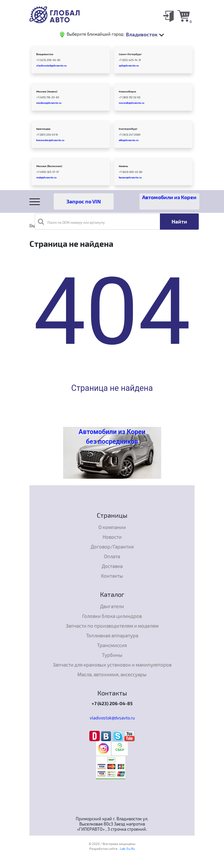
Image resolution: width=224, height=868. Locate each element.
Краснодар (43, 129)
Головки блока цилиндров (112, 616)
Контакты (112, 576)
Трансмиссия (112, 645)
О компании (112, 527)
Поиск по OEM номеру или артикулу (71, 222)
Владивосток (45, 54)
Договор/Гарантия (112, 547)
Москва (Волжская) (49, 166)
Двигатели (112, 606)
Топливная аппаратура (112, 635)
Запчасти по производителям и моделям (112, 626)
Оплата (112, 556)
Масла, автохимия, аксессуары (112, 674)
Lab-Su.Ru (128, 849)
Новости (112, 537)
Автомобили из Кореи (169, 197)
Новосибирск (128, 91)
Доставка (112, 566)
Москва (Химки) (47, 91)
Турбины (112, 655)
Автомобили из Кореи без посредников (112, 437)
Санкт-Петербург (130, 54)
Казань (123, 166)
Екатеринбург (128, 129)
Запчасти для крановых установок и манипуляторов (112, 665)
